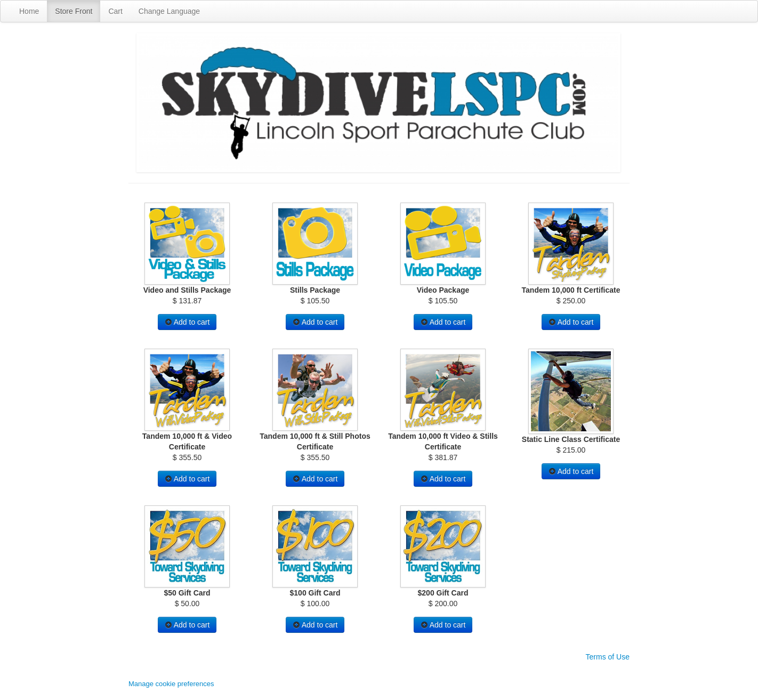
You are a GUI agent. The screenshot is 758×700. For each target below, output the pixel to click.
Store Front (74, 11)
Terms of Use (608, 657)
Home (29, 11)
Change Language (169, 11)
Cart (115, 11)
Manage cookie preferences (171, 684)
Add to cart (187, 322)
